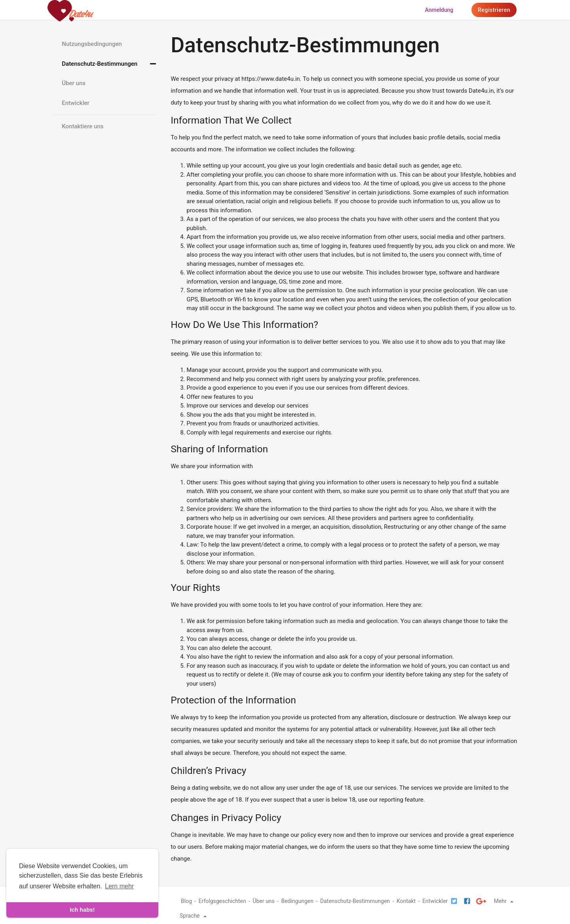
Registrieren (494, 10)
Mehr (505, 901)
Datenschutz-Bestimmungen (100, 64)
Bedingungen (297, 901)
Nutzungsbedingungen (92, 44)
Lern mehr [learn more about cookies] (119, 886)
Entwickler (76, 103)
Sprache (194, 916)
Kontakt (406, 901)
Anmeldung (439, 10)
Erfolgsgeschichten (222, 901)
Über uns (74, 83)
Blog (186, 901)
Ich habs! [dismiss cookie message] (82, 910)
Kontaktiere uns (83, 126)
